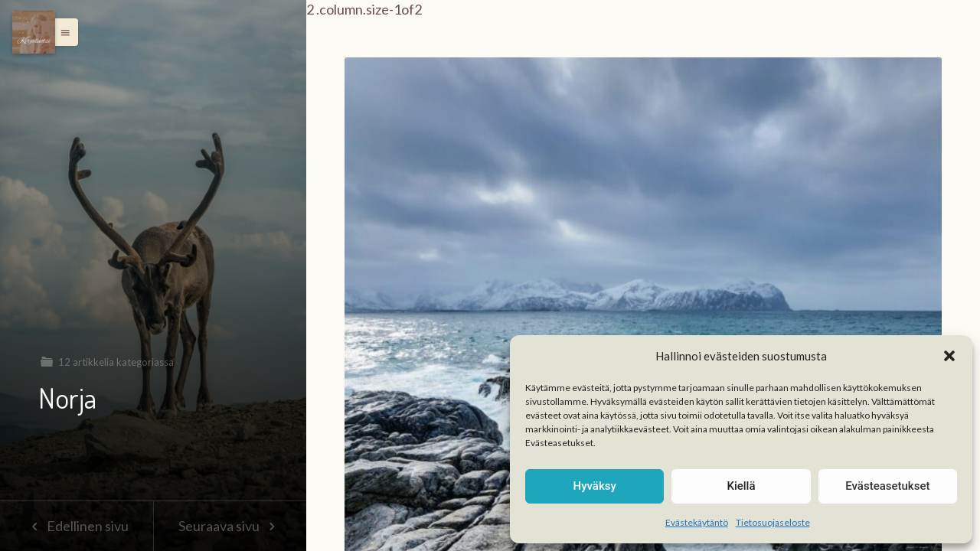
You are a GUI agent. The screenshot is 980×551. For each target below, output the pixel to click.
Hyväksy (595, 486)
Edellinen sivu (76, 526)
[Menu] (34, 32)
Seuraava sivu (230, 526)
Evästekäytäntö (697, 522)
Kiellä (741, 486)
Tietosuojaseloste (773, 522)
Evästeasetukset (887, 486)
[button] (949, 356)
